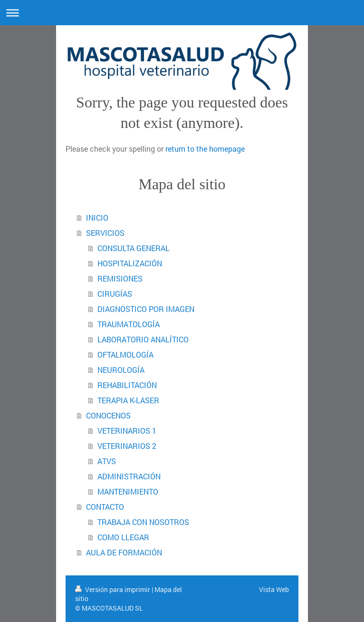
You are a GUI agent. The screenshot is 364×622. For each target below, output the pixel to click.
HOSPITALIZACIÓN (130, 263)
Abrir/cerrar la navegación (182, 13)
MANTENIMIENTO (128, 491)
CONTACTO (105, 507)
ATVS (107, 461)
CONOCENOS (108, 415)
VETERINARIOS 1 (127, 431)
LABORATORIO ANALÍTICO (143, 339)
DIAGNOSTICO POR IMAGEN (146, 309)
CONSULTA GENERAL (134, 248)
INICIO (97, 218)
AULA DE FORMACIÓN (124, 552)
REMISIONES (120, 278)
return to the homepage (205, 149)
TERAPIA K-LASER (128, 400)
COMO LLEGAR (123, 537)
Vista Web (274, 589)
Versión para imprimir (113, 589)
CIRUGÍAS (115, 294)
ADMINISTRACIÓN (129, 476)
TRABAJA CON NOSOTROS (143, 522)
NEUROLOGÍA (121, 370)
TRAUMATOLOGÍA (129, 324)
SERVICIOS (105, 233)
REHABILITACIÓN (127, 385)
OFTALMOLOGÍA (125, 355)
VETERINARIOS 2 (127, 446)
